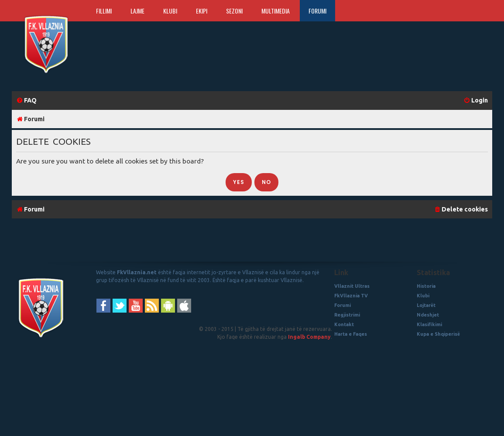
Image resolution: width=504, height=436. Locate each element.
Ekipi (202, 11)
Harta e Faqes (351, 334)
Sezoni (234, 11)
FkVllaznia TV (351, 296)
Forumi (317, 11)
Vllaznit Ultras (352, 286)
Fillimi (104, 11)
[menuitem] (26, 100)
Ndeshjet (428, 315)
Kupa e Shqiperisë (438, 334)
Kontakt (344, 324)
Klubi (170, 11)
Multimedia (276, 11)
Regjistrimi (347, 315)
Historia (426, 286)
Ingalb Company (309, 337)
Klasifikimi (429, 324)
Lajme (137, 11)
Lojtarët (426, 305)
